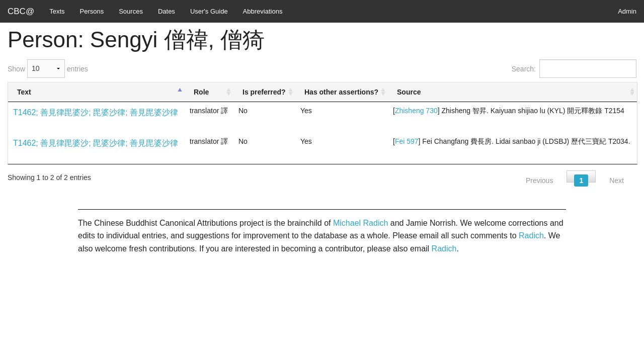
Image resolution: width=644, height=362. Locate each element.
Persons (92, 11)
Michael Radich (360, 223)
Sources (131, 11)
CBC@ (21, 11)
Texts (57, 11)
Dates (167, 11)
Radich (531, 236)
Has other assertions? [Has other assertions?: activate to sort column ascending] (341, 92)
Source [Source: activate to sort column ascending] (409, 92)
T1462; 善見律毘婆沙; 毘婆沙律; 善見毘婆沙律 (96, 112)
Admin (627, 11)
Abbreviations (263, 11)
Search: (574, 69)
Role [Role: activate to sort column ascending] (201, 92)
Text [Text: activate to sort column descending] (24, 92)
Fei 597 (407, 141)
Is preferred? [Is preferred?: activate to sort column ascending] (264, 92)
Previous (539, 180)
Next (617, 180)
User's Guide (209, 11)
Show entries (48, 69)
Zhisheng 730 (416, 111)
